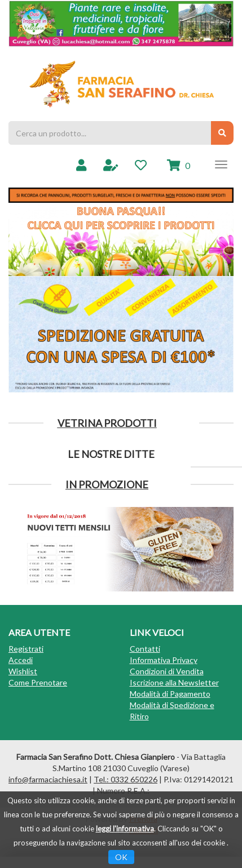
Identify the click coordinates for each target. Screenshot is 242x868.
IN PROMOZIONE (107, 484)
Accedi (21, 660)
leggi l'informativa (125, 829)
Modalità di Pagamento (170, 694)
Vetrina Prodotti (107, 423)
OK (121, 857)
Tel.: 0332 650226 (126, 779)
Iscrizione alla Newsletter (174, 682)
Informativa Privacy (164, 660)
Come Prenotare (38, 682)
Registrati (26, 649)
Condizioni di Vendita (167, 671)
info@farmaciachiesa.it (48, 779)
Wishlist (23, 671)
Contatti (145, 649)
